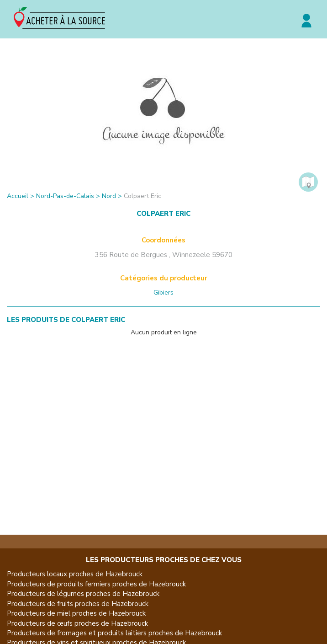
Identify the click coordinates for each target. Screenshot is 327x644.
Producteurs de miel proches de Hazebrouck (76, 613)
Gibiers (163, 292)
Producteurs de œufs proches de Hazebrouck (77, 623)
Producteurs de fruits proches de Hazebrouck (78, 604)
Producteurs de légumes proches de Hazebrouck (83, 594)
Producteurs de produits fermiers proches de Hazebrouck (96, 584)
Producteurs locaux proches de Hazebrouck (75, 574)
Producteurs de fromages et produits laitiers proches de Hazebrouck (114, 633)
